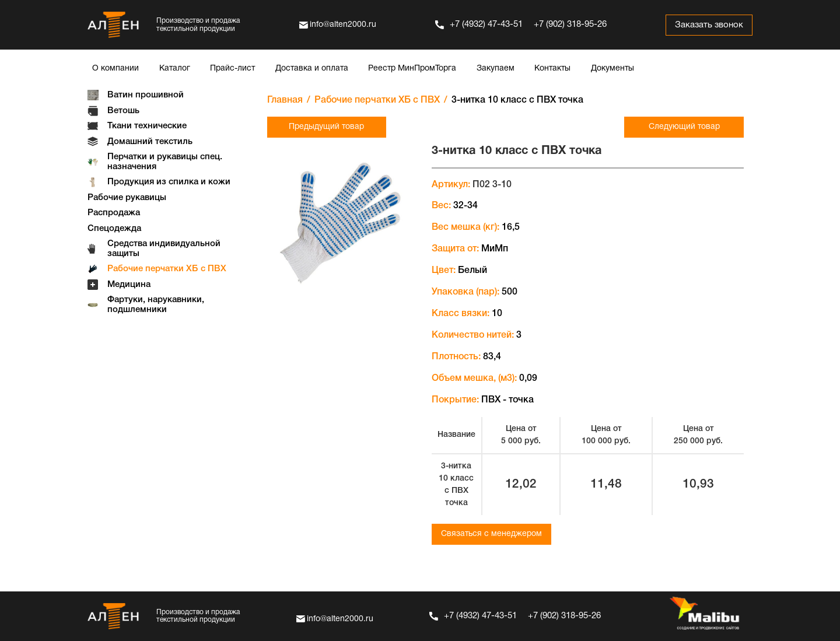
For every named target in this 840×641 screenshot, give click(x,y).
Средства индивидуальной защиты (164, 249)
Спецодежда (114, 229)
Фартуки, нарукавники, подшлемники (156, 305)
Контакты (552, 69)
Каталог (175, 69)
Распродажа (114, 213)
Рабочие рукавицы (127, 198)
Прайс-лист (232, 69)
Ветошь (123, 111)
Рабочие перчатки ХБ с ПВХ (167, 269)
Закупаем (496, 69)
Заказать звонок (708, 25)
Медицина (129, 285)
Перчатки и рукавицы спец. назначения (165, 162)
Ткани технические (147, 126)
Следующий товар (684, 127)
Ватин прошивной (146, 95)
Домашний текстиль (150, 142)
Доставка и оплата (312, 69)
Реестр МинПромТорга (412, 69)
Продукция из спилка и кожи (169, 182)
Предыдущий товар (326, 127)
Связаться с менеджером (491, 534)
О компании (116, 69)
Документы (612, 69)
